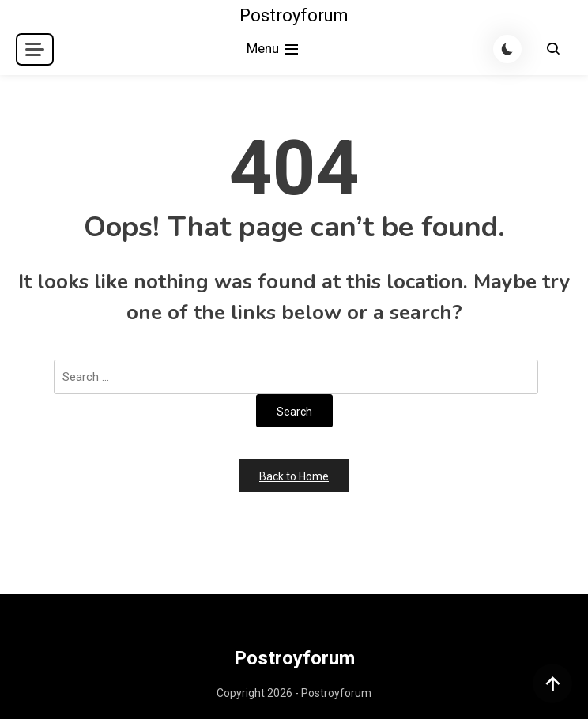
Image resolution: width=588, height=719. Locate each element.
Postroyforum (294, 15)
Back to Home (294, 476)
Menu (274, 49)
